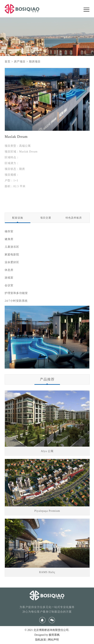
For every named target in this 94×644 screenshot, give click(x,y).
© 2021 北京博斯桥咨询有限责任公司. (47, 630)
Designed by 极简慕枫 (47, 635)
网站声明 (53, 640)
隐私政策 (41, 640)
